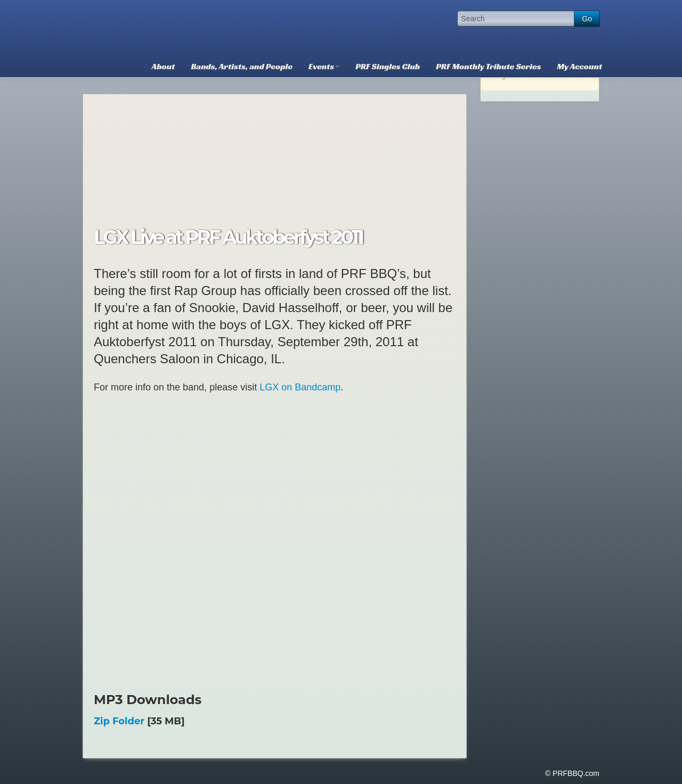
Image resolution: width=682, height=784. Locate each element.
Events (324, 66)
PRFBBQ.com (163, 27)
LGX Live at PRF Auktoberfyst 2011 (228, 237)
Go (587, 19)
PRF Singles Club (388, 66)
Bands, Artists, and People (242, 66)
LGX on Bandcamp (300, 387)
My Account (580, 66)
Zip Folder (119, 721)
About (164, 66)
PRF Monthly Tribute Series (488, 66)
